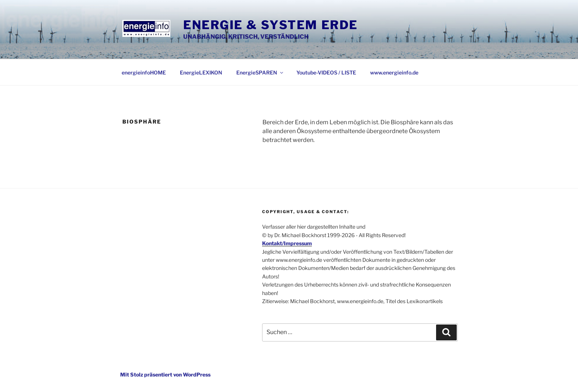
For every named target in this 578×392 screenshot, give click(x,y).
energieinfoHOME (144, 72)
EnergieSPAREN (260, 72)
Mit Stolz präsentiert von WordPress (165, 374)
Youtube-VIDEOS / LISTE (326, 72)
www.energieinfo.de (394, 72)
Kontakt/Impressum (287, 243)
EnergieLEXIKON (201, 72)
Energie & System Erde (271, 25)
